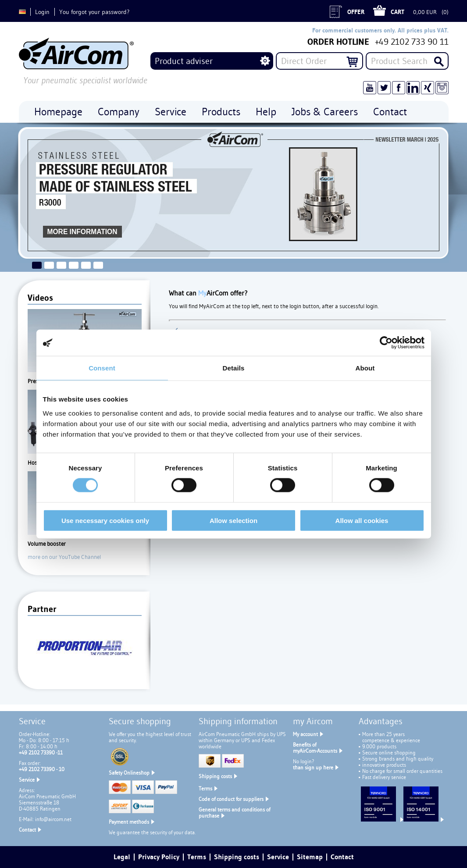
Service (27, 780)
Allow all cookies (362, 520)
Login (42, 12)
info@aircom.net (53, 819)
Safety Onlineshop (129, 773)
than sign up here (313, 767)
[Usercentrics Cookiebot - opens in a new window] (386, 343)
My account (305, 734)
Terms (205, 788)
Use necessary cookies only (105, 520)
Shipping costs (215, 776)
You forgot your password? (94, 12)
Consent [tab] (102, 368)
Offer (356, 12)
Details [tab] (234, 368)
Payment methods (129, 822)
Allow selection (233, 520)
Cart (397, 12)
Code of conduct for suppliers (231, 799)
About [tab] (365, 368)
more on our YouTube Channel (64, 557)
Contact (27, 830)
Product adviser (184, 61)
